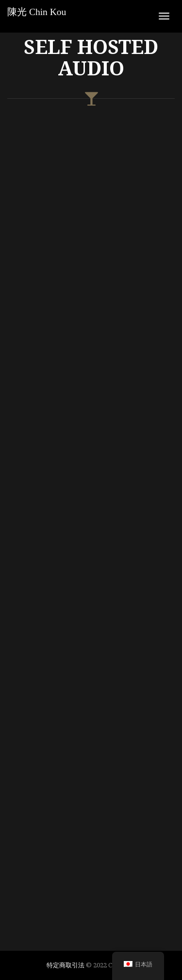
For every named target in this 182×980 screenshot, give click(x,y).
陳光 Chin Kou (37, 12)
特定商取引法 (66, 965)
